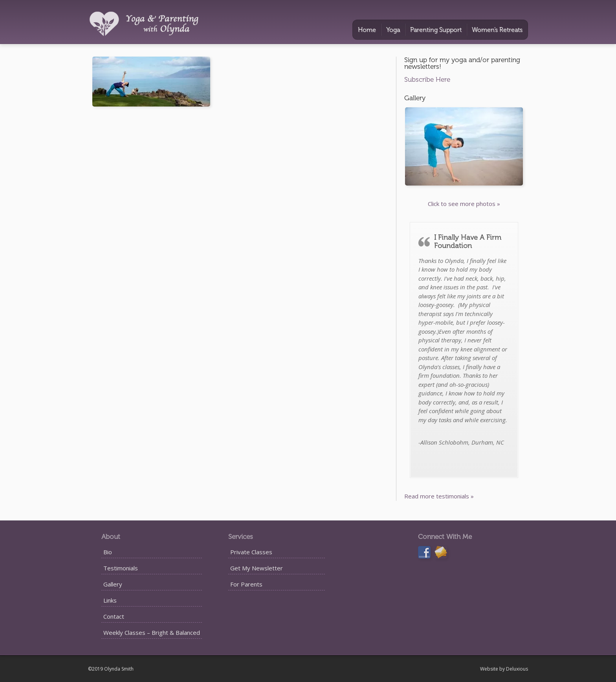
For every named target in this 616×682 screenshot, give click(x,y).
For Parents (246, 584)
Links (110, 600)
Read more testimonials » (439, 496)
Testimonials (121, 568)
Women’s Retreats (497, 30)
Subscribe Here (427, 79)
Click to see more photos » (464, 204)
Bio (108, 552)
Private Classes (251, 552)
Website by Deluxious (504, 669)
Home (367, 30)
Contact (114, 616)
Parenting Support (436, 30)
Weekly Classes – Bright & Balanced (152, 632)
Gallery (113, 584)
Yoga (393, 30)
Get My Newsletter (257, 568)
